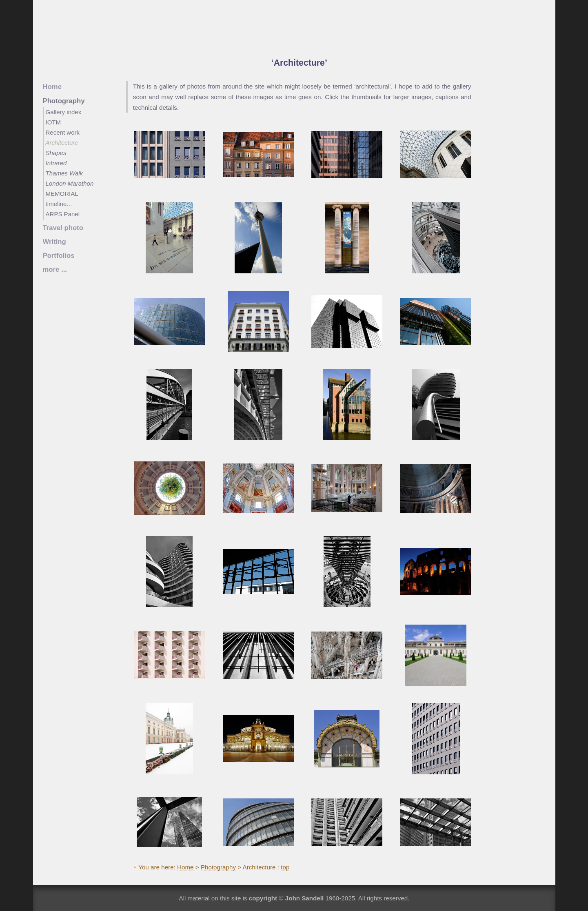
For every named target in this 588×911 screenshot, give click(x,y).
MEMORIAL (62, 194)
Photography (218, 867)
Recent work (63, 132)
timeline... (59, 204)
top (285, 867)
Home (185, 867)
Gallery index (64, 112)
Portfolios (59, 256)
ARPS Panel (63, 214)
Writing (54, 242)
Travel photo (63, 228)
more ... (55, 269)
